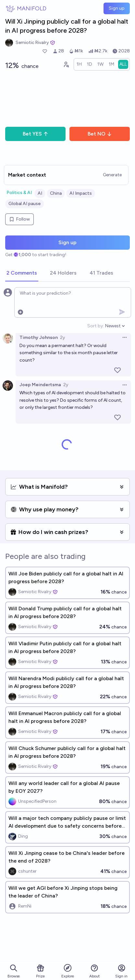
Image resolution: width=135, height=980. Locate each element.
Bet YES (36, 134)
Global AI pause (25, 204)
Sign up (117, 8)
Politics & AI (19, 193)
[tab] (22, 273)
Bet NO (100, 134)
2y (62, 338)
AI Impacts (81, 193)
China (56, 193)
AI (40, 193)
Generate (112, 175)
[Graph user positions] (66, 64)
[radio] (79, 64)
